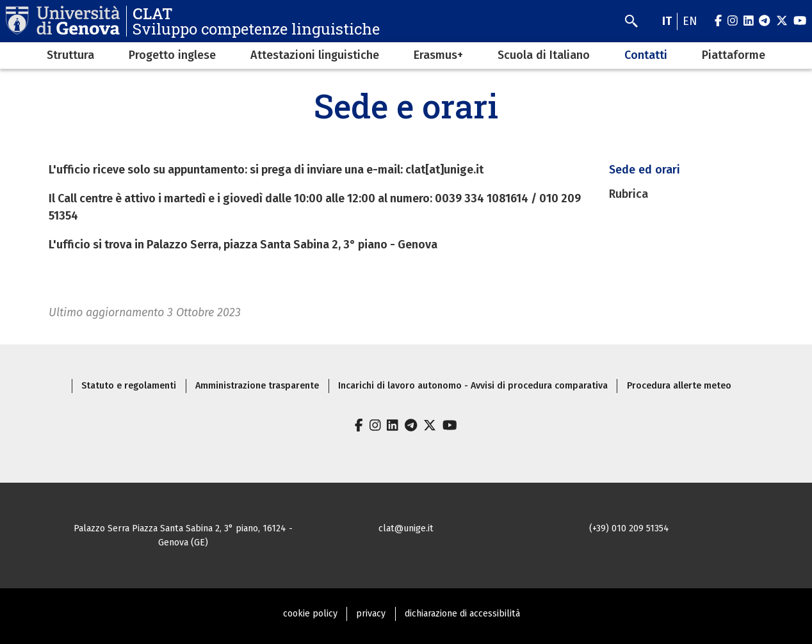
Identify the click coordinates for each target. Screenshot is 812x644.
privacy (371, 614)
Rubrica (629, 194)
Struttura (70, 55)
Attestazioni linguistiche (315, 55)
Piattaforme (734, 55)
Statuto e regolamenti (129, 386)
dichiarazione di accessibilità (462, 614)
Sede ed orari (645, 170)
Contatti (646, 55)
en (690, 21)
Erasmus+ (438, 55)
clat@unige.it (406, 528)
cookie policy (310, 614)
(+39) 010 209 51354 (629, 528)
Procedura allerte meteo (679, 386)
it (667, 21)
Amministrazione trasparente (257, 386)
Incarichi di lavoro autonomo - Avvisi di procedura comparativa (473, 386)
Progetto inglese (172, 55)
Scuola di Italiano (544, 55)
